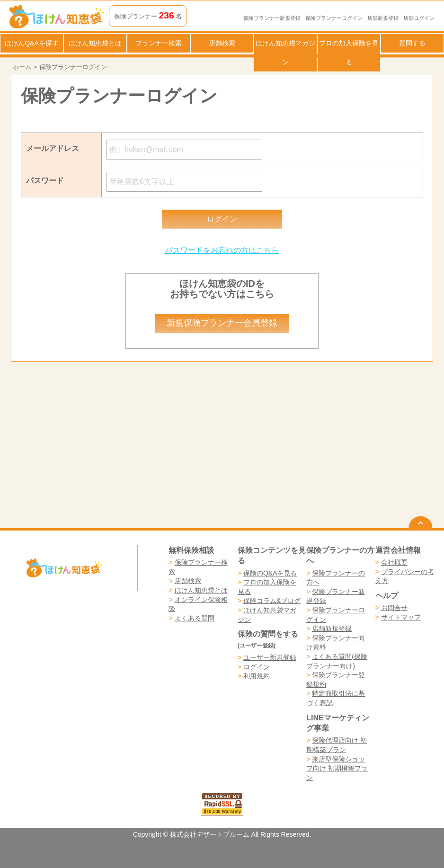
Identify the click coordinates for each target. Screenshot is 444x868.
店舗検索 (222, 43)
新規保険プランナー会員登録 (222, 323)
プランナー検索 (159, 43)
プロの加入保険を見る (349, 53)
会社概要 (394, 562)
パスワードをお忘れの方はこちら (222, 250)
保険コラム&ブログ (272, 601)
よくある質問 (195, 618)
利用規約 (257, 676)
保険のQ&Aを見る (270, 573)
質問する (412, 43)
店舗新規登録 (383, 18)
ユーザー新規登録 (270, 657)
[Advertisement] (116, 445)
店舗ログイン (419, 18)
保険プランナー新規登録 (272, 18)
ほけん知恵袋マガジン (285, 53)
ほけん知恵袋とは (95, 43)
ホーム (22, 67)
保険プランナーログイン (334, 18)
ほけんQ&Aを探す (32, 43)
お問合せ (394, 608)
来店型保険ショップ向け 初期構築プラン (337, 768)
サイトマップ (401, 617)
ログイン (257, 667)
